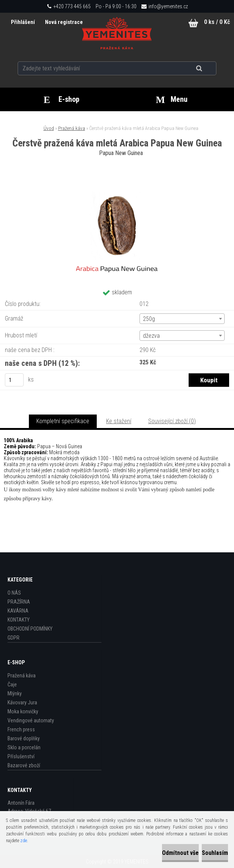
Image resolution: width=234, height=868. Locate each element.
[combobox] (182, 319)
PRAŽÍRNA (19, 602)
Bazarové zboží (24, 765)
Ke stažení (119, 421)
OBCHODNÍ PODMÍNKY (30, 629)
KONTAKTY (19, 620)
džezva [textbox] (151, 336)
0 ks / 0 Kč (217, 22)
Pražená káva (72, 128)
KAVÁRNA (18, 611)
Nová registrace (64, 22)
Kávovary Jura (22, 702)
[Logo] (117, 33)
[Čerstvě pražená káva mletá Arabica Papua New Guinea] (117, 179)
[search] (208, 68)
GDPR (13, 638)
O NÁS (14, 593)
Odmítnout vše (180, 853)
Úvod (49, 128)
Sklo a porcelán (24, 747)
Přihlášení (23, 22)
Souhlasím (215, 853)
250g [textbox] (149, 319)
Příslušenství (21, 756)
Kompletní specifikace (63, 421)
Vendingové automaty (31, 720)
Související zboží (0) (172, 421)
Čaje (12, 685)
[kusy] (14, 380)
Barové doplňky (24, 738)
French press (21, 729)
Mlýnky (15, 694)
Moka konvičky (23, 711)
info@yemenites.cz (168, 6)
